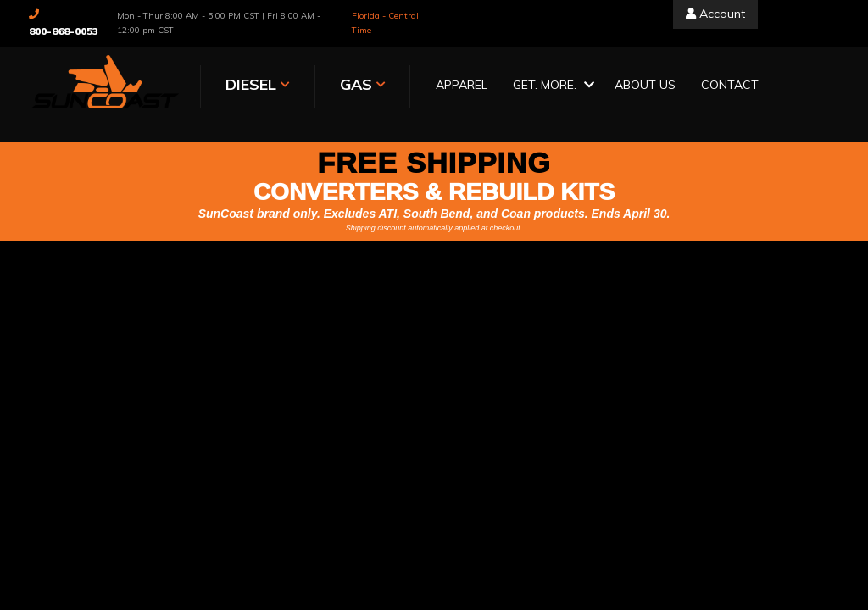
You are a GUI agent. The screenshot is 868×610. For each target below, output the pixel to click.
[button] (551, 86)
